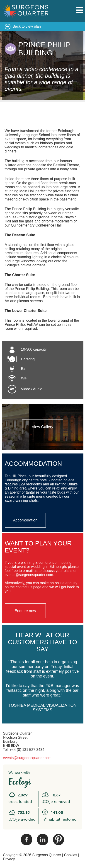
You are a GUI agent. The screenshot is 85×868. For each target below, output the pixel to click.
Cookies (70, 855)
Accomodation (25, 520)
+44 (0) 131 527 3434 (27, 750)
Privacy (9, 859)
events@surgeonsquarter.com (27, 758)
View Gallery (42, 427)
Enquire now (25, 611)
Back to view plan (27, 26)
